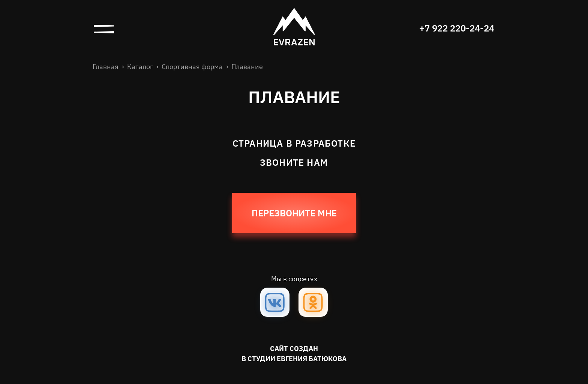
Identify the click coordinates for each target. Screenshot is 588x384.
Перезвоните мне (294, 213)
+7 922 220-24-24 (457, 28)
